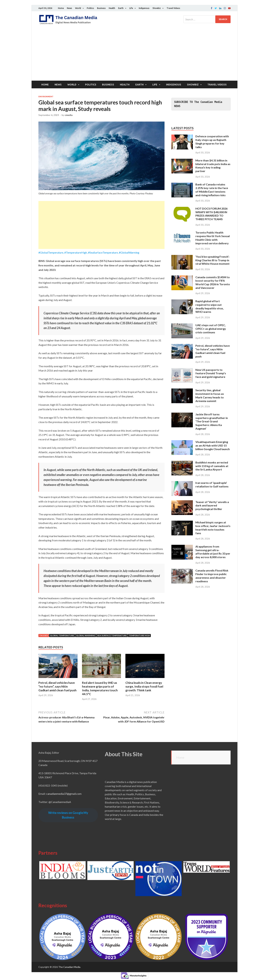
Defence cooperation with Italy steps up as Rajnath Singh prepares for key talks (212, 142)
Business (101, 8)
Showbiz (157, 8)
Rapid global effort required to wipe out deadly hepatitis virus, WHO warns (210, 306)
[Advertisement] (134, 55)
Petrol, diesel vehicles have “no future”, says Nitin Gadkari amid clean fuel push (57, 686)
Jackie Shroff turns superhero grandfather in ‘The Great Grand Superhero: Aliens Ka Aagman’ (212, 421)
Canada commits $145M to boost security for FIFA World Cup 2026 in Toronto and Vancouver (213, 282)
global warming (86, 635)
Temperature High (139, 635)
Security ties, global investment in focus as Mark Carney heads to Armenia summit (210, 395)
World (78, 8)
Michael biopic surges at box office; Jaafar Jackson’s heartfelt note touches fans (213, 528)
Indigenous (144, 8)
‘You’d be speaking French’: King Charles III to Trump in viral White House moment (212, 260)
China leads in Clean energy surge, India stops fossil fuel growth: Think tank (144, 686)
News (69, 8)
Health (112, 8)
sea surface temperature (112, 635)
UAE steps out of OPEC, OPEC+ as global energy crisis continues (211, 329)
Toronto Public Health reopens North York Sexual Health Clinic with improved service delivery (213, 238)
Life (131, 8)
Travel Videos (173, 8)
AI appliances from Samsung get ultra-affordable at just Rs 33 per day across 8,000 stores (213, 552)
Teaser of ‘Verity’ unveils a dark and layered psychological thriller (212, 505)
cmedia (69, 115)
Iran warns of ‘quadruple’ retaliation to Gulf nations (212, 485)
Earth (121, 8)
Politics (90, 8)
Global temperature (62, 635)
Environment (46, 97)
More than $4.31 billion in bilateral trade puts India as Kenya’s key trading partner (213, 166)
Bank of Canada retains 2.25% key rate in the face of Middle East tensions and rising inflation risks (212, 190)
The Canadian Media (69, 967)
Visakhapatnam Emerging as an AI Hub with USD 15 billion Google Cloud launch (213, 445)
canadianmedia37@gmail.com (64, 794)
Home (61, 8)
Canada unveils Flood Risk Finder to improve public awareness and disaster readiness (212, 576)
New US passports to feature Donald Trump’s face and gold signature (211, 373)
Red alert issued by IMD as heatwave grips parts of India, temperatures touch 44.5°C (100, 688)
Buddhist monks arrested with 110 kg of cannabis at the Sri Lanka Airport (212, 466)
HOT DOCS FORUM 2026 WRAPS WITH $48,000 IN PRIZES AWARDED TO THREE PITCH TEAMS (211, 214)
